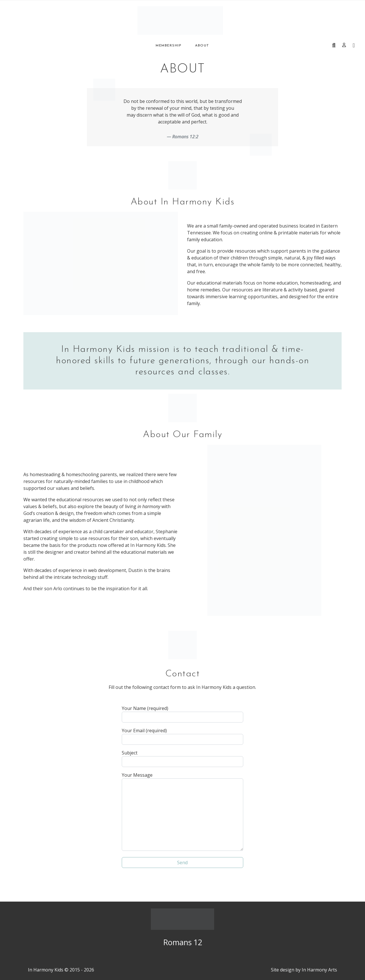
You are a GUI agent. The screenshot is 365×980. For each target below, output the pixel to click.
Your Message (182, 811)
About (202, 46)
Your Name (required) (182, 714)
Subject (182, 758)
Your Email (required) (182, 736)
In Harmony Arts (319, 970)
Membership (169, 46)
